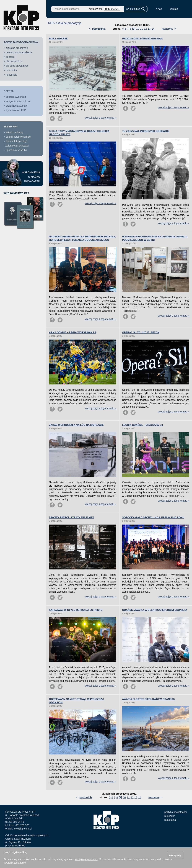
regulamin (170, 816)
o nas (159, 9)
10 (138, 29)
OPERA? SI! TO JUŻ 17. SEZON (141, 332)
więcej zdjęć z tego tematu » (101, 118)
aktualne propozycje (17, 48)
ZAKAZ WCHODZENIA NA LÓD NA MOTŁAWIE (76, 425)
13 (149, 29)
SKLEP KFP (11, 127)
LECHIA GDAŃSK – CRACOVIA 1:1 (143, 425)
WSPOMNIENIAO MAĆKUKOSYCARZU (31, 177)
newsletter (11, 70)
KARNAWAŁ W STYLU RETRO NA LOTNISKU (76, 610)
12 (145, 29)
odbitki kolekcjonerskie (18, 137)
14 (153, 29)
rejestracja (11, 75)
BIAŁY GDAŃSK (58, 38)
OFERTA (9, 91)
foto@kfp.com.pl (23, 829)
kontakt (174, 9)
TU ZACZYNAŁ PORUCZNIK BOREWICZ (146, 131)
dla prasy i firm (14, 61)
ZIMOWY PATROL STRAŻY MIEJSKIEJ (72, 517)
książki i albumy (14, 132)
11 (142, 29)
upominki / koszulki (16, 150)
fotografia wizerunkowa (18, 101)
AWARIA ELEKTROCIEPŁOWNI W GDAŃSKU (149, 699)
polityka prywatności (176, 812)
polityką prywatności (86, 859)
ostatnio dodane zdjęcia (19, 52)
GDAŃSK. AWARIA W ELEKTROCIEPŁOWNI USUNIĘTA (155, 610)
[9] (134, 29)
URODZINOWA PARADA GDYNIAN (142, 38)
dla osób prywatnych (17, 66)
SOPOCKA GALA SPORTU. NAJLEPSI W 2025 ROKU (153, 517)
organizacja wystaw (16, 106)
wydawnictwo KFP (16, 110)
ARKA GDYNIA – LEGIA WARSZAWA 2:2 (73, 332)
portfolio (10, 57)
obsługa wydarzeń (16, 97)
